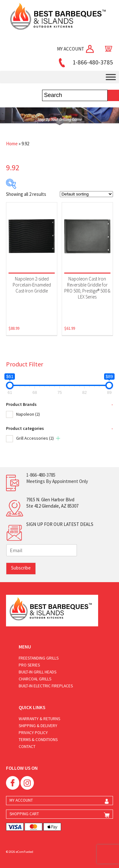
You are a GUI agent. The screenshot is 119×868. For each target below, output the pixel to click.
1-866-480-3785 (85, 62)
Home (12, 144)
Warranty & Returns (39, 719)
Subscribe (21, 568)
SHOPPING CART (24, 814)
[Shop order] (86, 194)
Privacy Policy (33, 733)
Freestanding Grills (39, 658)
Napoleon (28, 414)
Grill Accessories (35, 438)
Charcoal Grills (35, 679)
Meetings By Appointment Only (57, 481)
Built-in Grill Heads (38, 672)
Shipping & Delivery (38, 726)
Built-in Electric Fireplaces (46, 686)
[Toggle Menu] (111, 77)
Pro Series (29, 665)
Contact (27, 747)
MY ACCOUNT (76, 49)
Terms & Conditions (38, 740)
